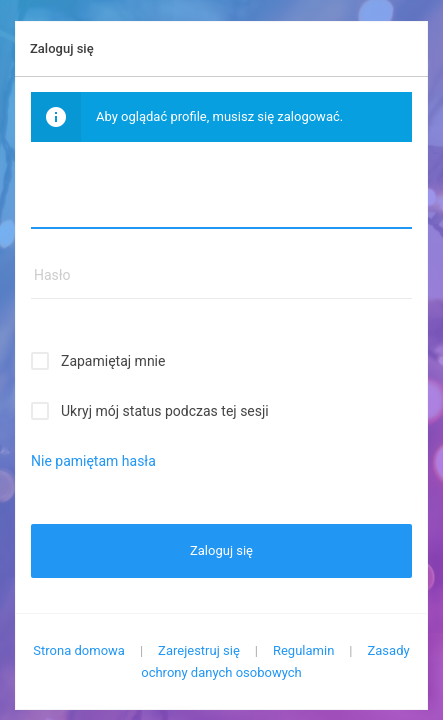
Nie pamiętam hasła (93, 461)
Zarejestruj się (199, 650)
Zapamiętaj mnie (113, 361)
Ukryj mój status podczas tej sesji (165, 411)
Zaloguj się (221, 550)
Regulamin (303, 650)
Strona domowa (79, 650)
